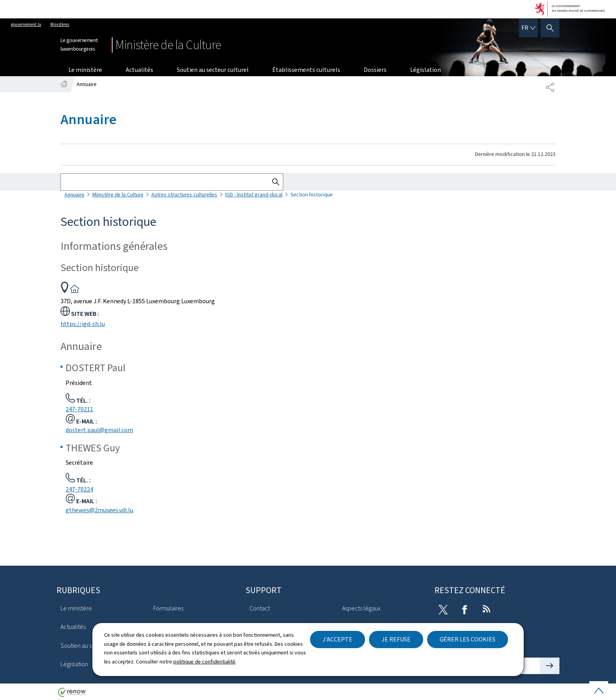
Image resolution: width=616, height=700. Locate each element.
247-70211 (79, 409)
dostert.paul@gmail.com (99, 430)
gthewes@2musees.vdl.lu (99, 510)
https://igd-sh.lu (83, 324)
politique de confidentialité (204, 662)
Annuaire (74, 195)
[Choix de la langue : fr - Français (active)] (528, 28)
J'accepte (337, 639)
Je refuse (396, 639)
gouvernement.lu (26, 25)
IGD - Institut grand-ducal (254, 195)
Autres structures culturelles (184, 195)
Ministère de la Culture (118, 195)
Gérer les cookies (467, 639)
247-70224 (79, 489)
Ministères (60, 25)
